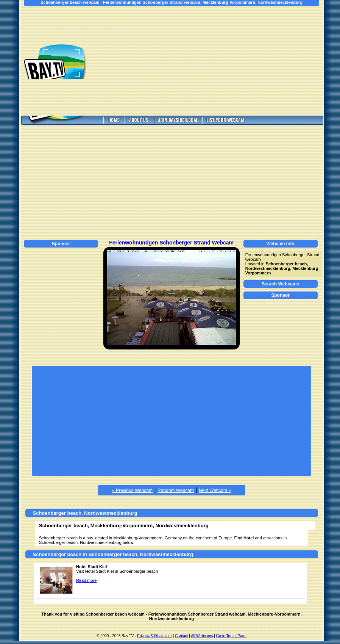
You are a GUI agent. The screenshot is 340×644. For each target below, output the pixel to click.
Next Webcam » (215, 490)
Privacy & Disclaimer (154, 636)
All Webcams (202, 636)
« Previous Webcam (132, 490)
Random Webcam (176, 490)
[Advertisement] (213, 61)
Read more (86, 580)
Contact (181, 636)
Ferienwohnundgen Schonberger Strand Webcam (171, 243)
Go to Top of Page (231, 636)
